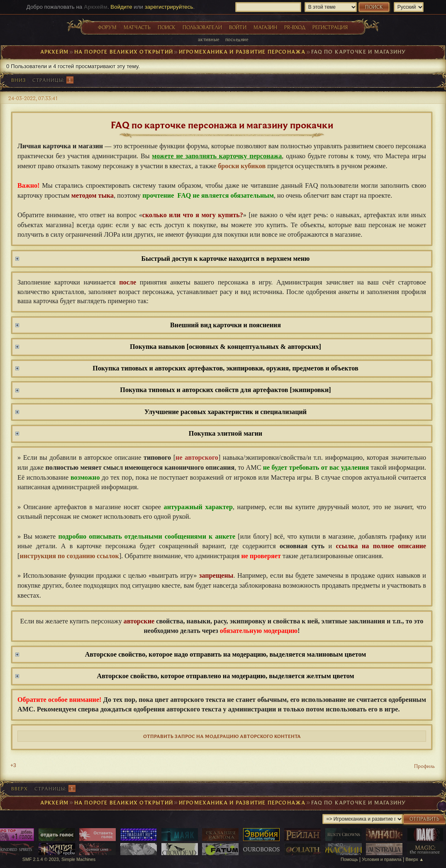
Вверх (19, 788)
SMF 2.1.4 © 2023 (41, 859)
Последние (237, 39)
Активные (209, 39)
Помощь (349, 859)
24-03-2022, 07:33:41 (33, 98)
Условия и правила (381, 859)
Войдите (121, 7)
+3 (13, 765)
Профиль (424, 766)
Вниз (18, 80)
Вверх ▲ (415, 859)
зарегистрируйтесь (169, 7)
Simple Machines (78, 859)
